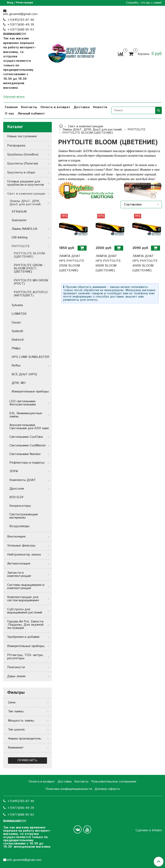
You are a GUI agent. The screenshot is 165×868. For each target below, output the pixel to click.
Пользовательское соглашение (114, 782)
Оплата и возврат (55, 107)
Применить (27, 760)
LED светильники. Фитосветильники (23, 403)
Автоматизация (19, 564)
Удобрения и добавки (23, 637)
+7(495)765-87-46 (21, 20)
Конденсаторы (20, 506)
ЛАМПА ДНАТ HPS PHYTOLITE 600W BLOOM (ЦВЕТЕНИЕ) (108, 263)
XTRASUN (19, 212)
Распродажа (16, 146)
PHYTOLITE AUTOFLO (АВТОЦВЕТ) (31, 294)
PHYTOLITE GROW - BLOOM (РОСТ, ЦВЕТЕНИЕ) (29, 268)
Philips (16, 348)
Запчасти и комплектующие (19, 574)
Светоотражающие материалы (24, 516)
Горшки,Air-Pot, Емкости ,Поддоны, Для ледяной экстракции (25, 625)
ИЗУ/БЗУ (16, 497)
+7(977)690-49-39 (21, 25)
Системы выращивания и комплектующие (26, 587)
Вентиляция (16, 537)
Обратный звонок (14, 97)
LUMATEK (19, 314)
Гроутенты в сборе (21, 173)
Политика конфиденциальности (69, 789)
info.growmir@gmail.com (20, 14)
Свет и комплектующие (86, 126)
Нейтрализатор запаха (24, 555)
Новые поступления (22, 136)
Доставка (82, 107)
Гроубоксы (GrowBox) (23, 155)
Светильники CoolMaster (28, 445)
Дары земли (16, 676)
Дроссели (17, 489)
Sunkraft (17, 331)
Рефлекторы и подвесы (27, 463)
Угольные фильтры (21, 546)
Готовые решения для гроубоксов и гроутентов (25, 183)
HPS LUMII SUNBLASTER (30, 357)
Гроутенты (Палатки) (23, 164)
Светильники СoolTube (26, 437)
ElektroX (18, 340)
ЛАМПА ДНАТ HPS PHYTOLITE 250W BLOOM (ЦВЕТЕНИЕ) (72, 263)
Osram (16, 323)
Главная (11, 107)
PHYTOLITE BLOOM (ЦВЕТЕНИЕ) (29, 255)
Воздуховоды (19, 526)
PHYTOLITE (136, 130)
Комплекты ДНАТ (23, 480)
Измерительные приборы (30, 392)
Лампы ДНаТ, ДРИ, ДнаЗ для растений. (92, 130)
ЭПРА (14, 471)
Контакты (29, 107)
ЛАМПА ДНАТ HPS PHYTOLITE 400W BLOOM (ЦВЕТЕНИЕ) (145, 263)
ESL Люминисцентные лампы (26, 415)
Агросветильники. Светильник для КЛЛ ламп (29, 427)
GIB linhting (19, 237)
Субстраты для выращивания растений (25, 611)
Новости (100, 107)
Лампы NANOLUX (24, 229)
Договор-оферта (107, 789)
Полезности (16, 667)
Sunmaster (19, 220)
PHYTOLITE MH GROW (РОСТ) (31, 282)
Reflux (16, 366)
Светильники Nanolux (25, 454)
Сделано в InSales (149, 830)
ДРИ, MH (18, 383)
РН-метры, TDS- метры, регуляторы (25, 657)
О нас (10, 114)
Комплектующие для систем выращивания (23, 599)
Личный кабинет (31, 114)
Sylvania (17, 305)
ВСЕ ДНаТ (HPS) (24, 374)
